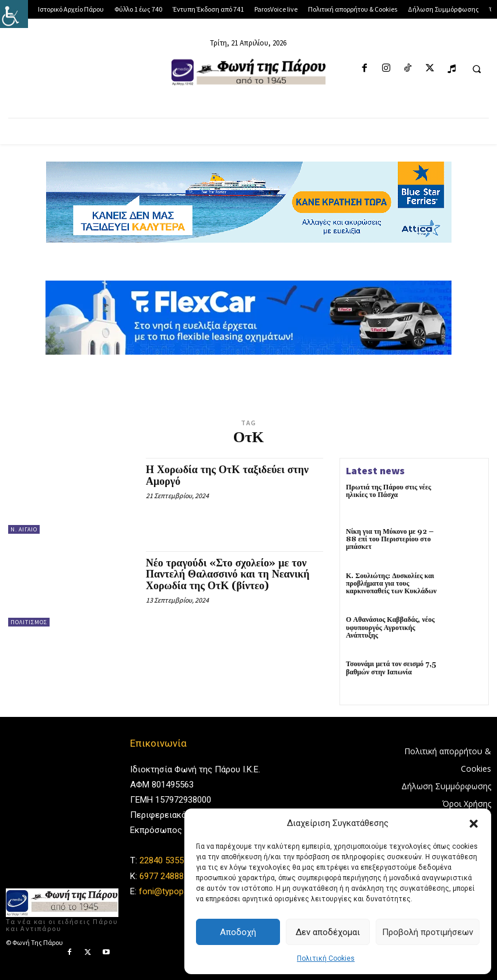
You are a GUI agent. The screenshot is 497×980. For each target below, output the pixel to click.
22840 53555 (164, 861)
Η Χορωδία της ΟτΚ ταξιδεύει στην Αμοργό (227, 476)
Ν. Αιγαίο (24, 529)
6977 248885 (164, 876)
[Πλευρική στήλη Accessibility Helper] (14, 14)
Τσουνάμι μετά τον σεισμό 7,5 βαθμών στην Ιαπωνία (391, 668)
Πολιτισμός (29, 622)
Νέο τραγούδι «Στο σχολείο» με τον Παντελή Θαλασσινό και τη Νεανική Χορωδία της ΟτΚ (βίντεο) (228, 575)
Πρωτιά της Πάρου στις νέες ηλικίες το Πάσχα (388, 491)
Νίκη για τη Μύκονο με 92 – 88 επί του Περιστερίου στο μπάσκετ (390, 539)
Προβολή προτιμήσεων (428, 932)
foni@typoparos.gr (175, 891)
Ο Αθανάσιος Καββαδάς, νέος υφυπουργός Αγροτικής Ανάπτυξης (390, 627)
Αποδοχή (238, 932)
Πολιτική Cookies (326, 958)
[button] (474, 824)
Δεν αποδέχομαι (328, 932)
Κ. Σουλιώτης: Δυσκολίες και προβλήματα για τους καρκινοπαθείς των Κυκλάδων (393, 584)
